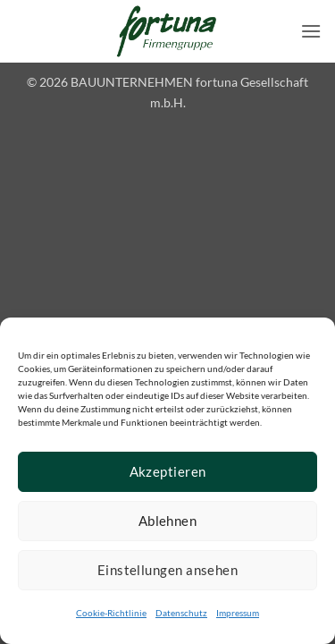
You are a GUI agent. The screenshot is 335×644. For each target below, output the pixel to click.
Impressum (238, 613)
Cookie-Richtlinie (111, 613)
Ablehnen (168, 521)
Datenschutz (181, 613)
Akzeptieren (168, 471)
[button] (311, 31)
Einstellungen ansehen (167, 570)
